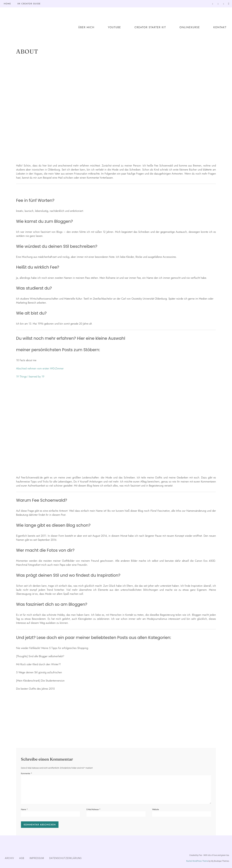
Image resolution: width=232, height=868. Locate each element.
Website (155, 809)
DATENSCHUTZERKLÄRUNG (65, 858)
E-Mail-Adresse (93, 809)
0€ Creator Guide (29, 4)
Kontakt (220, 27)
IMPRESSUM (37, 858)
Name (24, 809)
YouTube (114, 27)
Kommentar (27, 773)
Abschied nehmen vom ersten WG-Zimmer (40, 368)
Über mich (86, 27)
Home (7, 4)
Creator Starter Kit (150, 27)
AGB (22, 858)
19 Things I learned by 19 (30, 376)
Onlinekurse (190, 27)
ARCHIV (9, 858)
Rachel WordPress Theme (197, 861)
